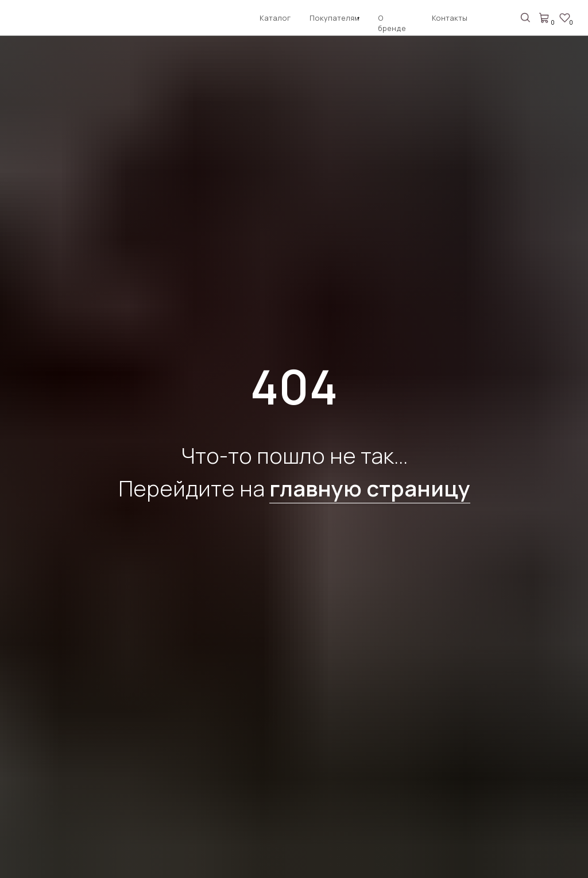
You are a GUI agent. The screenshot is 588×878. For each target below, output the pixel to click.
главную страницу (370, 488)
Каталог (275, 18)
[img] (36, 20)
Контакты (450, 18)
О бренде (392, 23)
